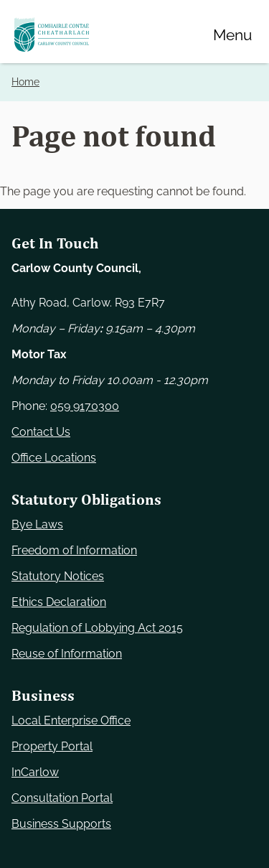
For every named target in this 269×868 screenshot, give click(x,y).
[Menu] (232, 34)
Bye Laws (37, 524)
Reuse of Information (67, 654)
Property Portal (52, 746)
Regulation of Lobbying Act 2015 (97, 628)
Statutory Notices (58, 576)
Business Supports (61, 824)
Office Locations (54, 458)
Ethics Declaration (59, 602)
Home (25, 82)
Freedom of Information (74, 550)
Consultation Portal (62, 798)
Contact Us (41, 432)
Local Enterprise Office (71, 720)
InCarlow (35, 772)
